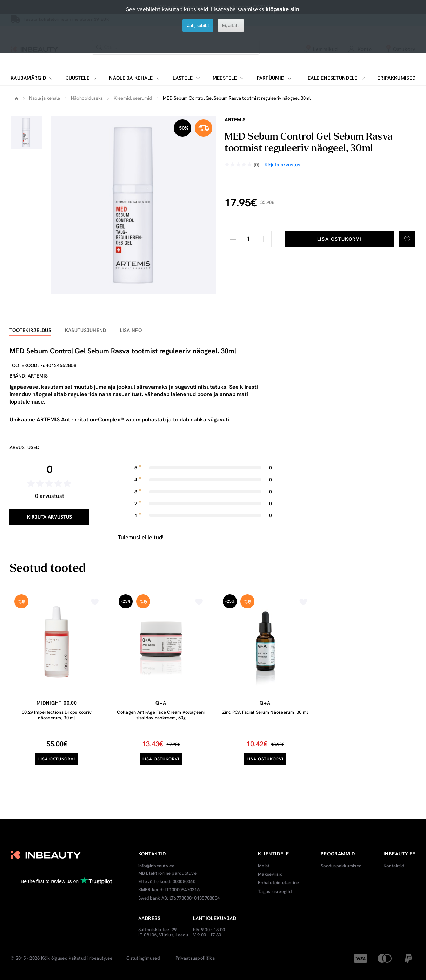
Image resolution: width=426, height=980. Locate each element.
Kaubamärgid (28, 78)
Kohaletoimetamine (278, 883)
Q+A (161, 703)
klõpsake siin (282, 9)
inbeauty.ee (100, 958)
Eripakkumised (396, 78)
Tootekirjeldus (30, 330)
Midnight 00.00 (57, 703)
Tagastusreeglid (275, 892)
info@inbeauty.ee (157, 866)
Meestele (225, 78)
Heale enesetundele (331, 78)
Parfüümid (271, 78)
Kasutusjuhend (86, 330)
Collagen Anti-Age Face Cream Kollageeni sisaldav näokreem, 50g (161, 715)
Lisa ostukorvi (340, 239)
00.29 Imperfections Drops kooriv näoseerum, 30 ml (57, 715)
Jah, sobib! (198, 25)
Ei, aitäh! (231, 25)
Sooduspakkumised (341, 866)
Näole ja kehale (131, 78)
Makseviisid (270, 874)
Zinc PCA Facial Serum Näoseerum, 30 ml (265, 712)
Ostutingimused (143, 958)
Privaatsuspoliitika (195, 958)
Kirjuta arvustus (49, 517)
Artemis (235, 120)
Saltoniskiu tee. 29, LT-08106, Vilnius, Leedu (163, 932)
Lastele (183, 78)
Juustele (78, 78)
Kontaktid (394, 866)
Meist (264, 866)
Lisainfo (131, 330)
